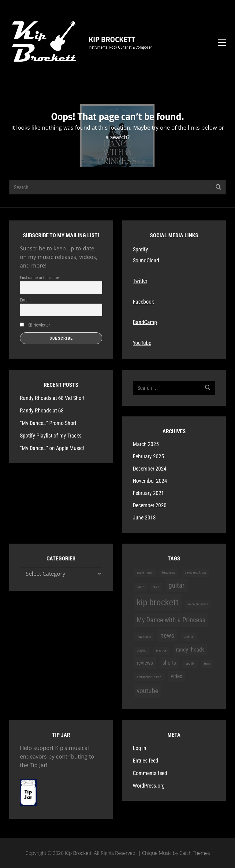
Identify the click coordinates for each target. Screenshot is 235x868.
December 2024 (150, 469)
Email (25, 300)
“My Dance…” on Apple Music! (52, 448)
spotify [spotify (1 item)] (190, 664)
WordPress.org (149, 786)
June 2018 (144, 517)
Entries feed (145, 761)
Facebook (143, 302)
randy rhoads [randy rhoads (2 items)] (190, 650)
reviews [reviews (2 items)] (145, 663)
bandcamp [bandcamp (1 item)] (169, 573)
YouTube (142, 343)
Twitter (140, 281)
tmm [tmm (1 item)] (207, 664)
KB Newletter (35, 325)
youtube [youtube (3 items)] (147, 691)
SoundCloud (146, 260)
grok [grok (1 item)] (156, 587)
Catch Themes (195, 853)
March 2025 (146, 444)
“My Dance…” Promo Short (48, 423)
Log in (140, 748)
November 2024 (150, 481)
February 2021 (148, 493)
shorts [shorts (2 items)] (169, 663)
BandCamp (145, 322)
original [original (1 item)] (189, 637)
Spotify (140, 249)
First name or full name (39, 278)
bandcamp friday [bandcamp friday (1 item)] (196, 573)
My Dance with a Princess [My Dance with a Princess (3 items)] (171, 620)
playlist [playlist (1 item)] (142, 650)
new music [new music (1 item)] (144, 637)
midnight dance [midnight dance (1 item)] (198, 604)
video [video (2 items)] (177, 676)
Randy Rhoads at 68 (42, 410)
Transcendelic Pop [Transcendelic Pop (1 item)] (149, 677)
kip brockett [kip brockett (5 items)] (158, 602)
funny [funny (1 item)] (140, 587)
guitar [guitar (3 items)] (177, 585)
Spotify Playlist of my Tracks (51, 436)
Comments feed (150, 773)
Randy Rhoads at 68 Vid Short (52, 398)
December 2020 (150, 505)
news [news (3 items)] (167, 635)
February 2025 (148, 456)
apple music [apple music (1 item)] (145, 573)
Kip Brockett (112, 39)
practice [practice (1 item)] (161, 650)
